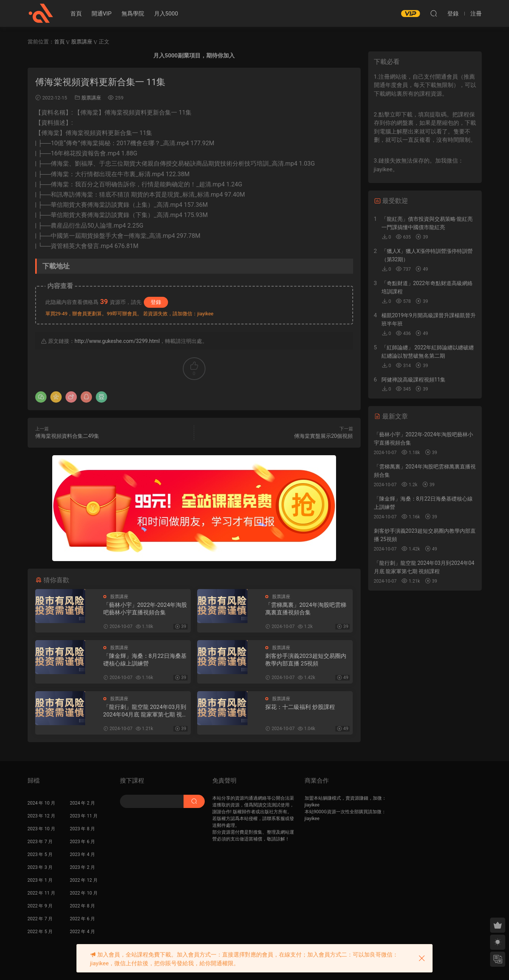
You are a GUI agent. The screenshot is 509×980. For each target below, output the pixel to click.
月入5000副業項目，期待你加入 (194, 56)
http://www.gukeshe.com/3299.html (117, 341)
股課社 (41, 13)
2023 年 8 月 (83, 829)
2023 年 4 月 (83, 854)
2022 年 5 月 (40, 932)
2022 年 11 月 (41, 893)
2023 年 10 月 (41, 829)
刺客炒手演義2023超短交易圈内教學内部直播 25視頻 (306, 660)
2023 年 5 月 (40, 854)
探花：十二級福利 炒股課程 (300, 707)
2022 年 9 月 (40, 906)
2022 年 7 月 (40, 919)
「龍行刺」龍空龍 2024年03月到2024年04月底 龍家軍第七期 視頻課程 (146, 711)
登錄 (156, 302)
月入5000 (166, 14)
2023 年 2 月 (83, 867)
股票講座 (91, 98)
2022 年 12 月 (84, 880)
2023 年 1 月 (40, 880)
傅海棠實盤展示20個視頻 (324, 436)
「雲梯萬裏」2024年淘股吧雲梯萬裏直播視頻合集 (306, 609)
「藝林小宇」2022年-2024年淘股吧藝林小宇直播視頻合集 (145, 609)
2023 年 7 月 (40, 842)
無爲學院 (133, 14)
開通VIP (102, 14)
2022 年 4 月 (83, 932)
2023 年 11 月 (84, 816)
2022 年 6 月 (83, 919)
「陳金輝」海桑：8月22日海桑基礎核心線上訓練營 (145, 660)
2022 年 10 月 (84, 893)
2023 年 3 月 (40, 867)
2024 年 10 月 (41, 803)
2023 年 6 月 (83, 842)
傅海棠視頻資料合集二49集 (67, 436)
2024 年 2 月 (83, 803)
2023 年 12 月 (41, 816)
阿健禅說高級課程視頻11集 (414, 380)
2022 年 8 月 (83, 906)
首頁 (76, 14)
